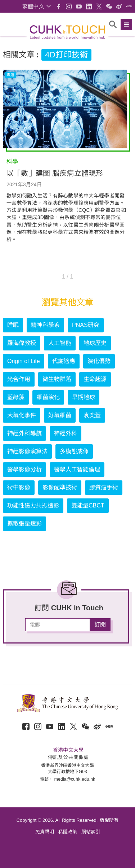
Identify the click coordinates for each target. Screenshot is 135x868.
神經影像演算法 (27, 451)
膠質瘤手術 (104, 487)
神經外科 (66, 433)
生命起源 (95, 379)
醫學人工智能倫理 (77, 469)
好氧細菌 (60, 415)
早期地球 (84, 397)
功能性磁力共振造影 (33, 505)
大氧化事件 (22, 415)
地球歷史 (95, 343)
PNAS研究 (86, 325)
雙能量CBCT (88, 505)
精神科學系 (45, 325)
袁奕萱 (92, 415)
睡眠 (13, 325)
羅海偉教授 (22, 343)
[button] (37, 6)
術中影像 (19, 487)
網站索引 (91, 832)
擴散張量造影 (24, 524)
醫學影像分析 (24, 469)
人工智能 (60, 343)
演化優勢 (99, 361)
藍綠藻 (16, 397)
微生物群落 (57, 379)
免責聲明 (45, 832)
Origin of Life (24, 361)
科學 (12, 162)
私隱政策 (68, 832)
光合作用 (19, 379)
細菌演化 (48, 397)
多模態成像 (74, 451)
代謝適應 (64, 361)
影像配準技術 (60, 487)
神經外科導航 (24, 433)
